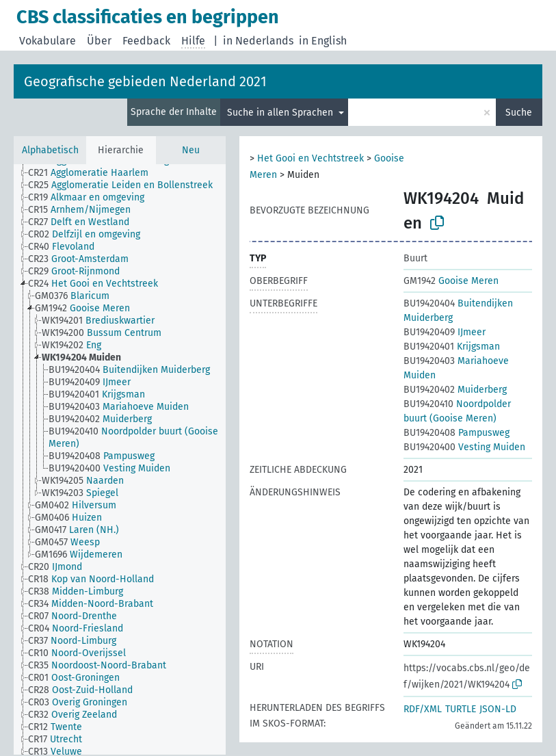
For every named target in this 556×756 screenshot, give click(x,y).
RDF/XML (423, 709)
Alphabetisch (50, 150)
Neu (191, 150)
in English (323, 41)
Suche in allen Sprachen (281, 113)
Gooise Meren (451, 281)
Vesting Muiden (464, 447)
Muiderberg (455, 390)
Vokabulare (48, 41)
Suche (519, 113)
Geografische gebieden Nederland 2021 (145, 81)
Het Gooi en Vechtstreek (310, 158)
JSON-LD (498, 709)
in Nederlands (258, 41)
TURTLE (461, 709)
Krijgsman (452, 347)
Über (99, 41)
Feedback (146, 41)
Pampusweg (456, 433)
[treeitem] (94, 173)
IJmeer (445, 332)
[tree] (120, 459)
